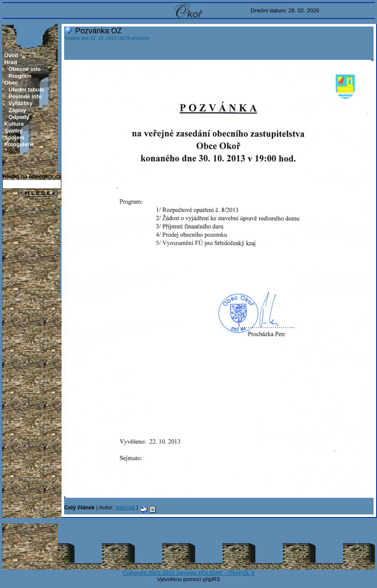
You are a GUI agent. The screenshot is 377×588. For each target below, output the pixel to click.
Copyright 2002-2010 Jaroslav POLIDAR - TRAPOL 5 (188, 573)
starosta (125, 507)
